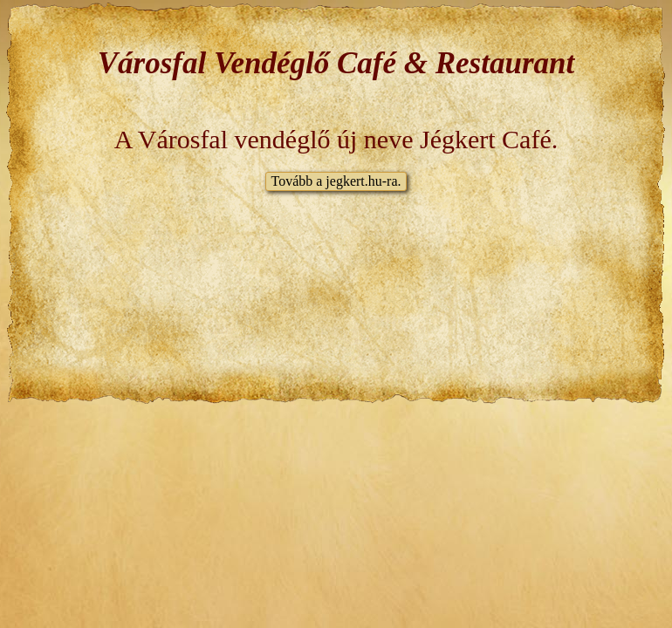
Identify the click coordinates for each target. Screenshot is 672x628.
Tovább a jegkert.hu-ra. (336, 181)
